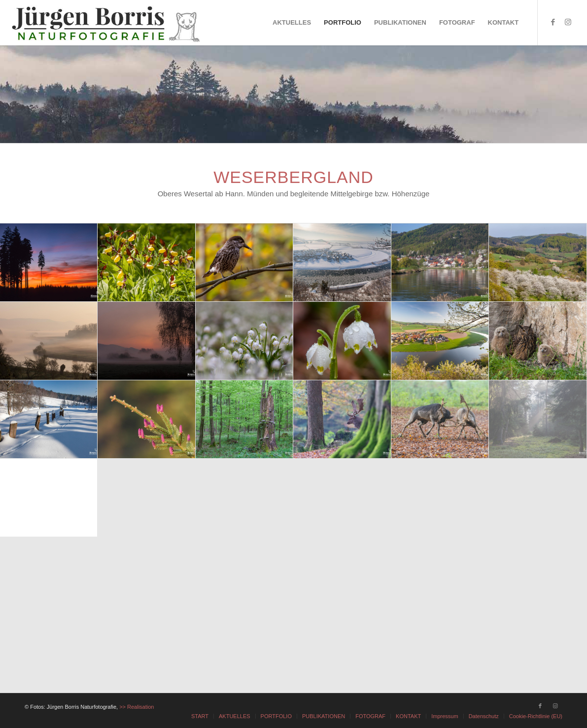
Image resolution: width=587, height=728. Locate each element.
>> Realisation (137, 707)
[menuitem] (292, 23)
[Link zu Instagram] (568, 22)
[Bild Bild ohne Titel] (49, 263)
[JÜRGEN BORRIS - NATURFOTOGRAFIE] (107, 23)
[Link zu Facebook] (553, 22)
